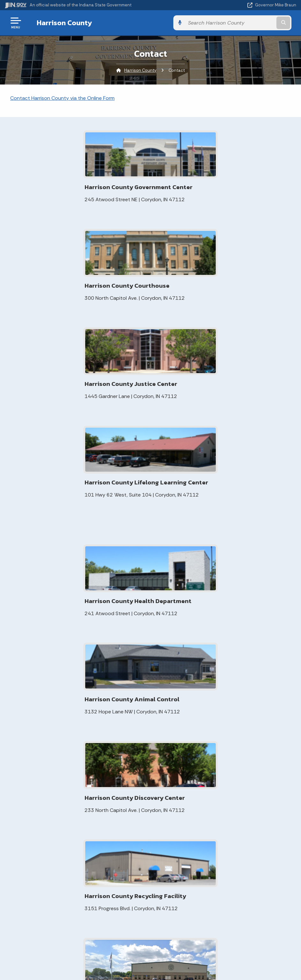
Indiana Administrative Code (221, 873)
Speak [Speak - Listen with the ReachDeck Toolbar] (147, 960)
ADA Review (103, 740)
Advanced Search (75, 850)
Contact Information (179, 701)
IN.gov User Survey (75, 839)
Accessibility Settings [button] (148, 931)
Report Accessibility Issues (148, 942)
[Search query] (253, 23)
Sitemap (75, 873)
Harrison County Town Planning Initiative (114, 778)
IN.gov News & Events (221, 850)
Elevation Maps (106, 684)
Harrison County (60, 23)
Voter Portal (103, 730)
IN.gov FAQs (75, 884)
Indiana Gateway (108, 766)
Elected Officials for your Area (111, 753)
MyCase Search (107, 694)
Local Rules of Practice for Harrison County (114, 717)
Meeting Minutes (108, 704)
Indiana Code (221, 861)
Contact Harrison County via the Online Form (62, 98)
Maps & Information (221, 839)
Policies (75, 861)
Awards (221, 884)
